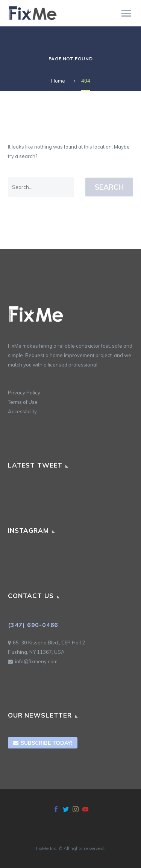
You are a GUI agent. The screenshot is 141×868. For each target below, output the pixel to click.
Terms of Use (23, 402)
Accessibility (22, 411)
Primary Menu (126, 13)
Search (109, 187)
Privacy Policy (24, 393)
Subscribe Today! (43, 743)
